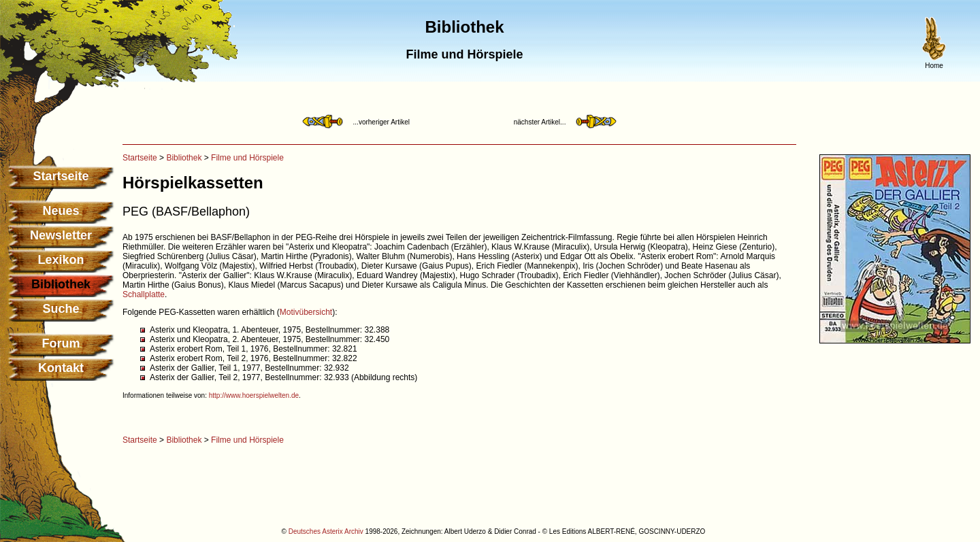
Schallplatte (144, 294)
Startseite (61, 176)
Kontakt (61, 368)
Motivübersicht (306, 312)
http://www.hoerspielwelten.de (254, 395)
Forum (61, 343)
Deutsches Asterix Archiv (326, 531)
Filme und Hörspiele (247, 158)
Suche (61, 309)
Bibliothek (184, 158)
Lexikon (61, 260)
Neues (61, 211)
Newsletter (61, 235)
